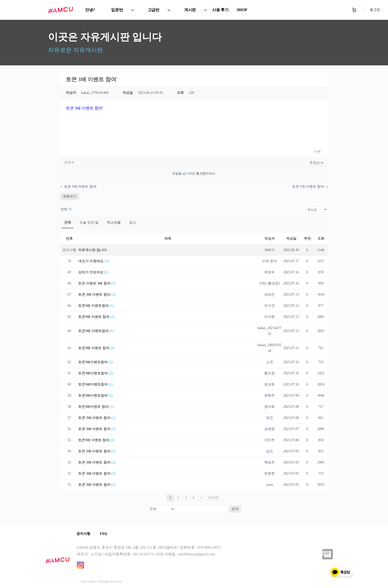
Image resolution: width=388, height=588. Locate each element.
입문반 (117, 10)
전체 (68, 222)
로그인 (375, 10)
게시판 (190, 10)
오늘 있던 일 (89, 222)
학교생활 (114, 222)
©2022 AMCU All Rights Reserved (100, 582)
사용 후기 (220, 10)
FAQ (104, 534)
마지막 (213, 498)
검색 (235, 509)
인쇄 (317, 151)
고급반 (154, 10)
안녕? (90, 10)
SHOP (242, 10)
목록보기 (70, 196)
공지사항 (84, 534)
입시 (133, 222)
